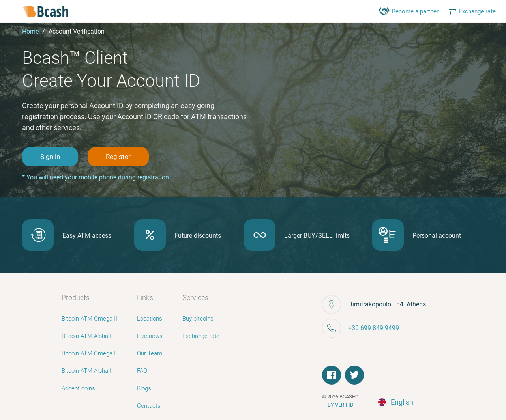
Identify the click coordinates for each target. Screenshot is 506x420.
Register (118, 157)
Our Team (150, 353)
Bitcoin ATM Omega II (89, 319)
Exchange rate (201, 336)
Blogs (144, 388)
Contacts (149, 406)
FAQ (142, 371)
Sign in (50, 157)
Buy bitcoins (198, 319)
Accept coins (78, 388)
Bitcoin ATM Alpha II (87, 336)
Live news (150, 336)
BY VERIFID (341, 405)
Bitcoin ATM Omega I (89, 353)
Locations (150, 319)
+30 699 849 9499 (374, 328)
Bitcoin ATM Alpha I (86, 371)
